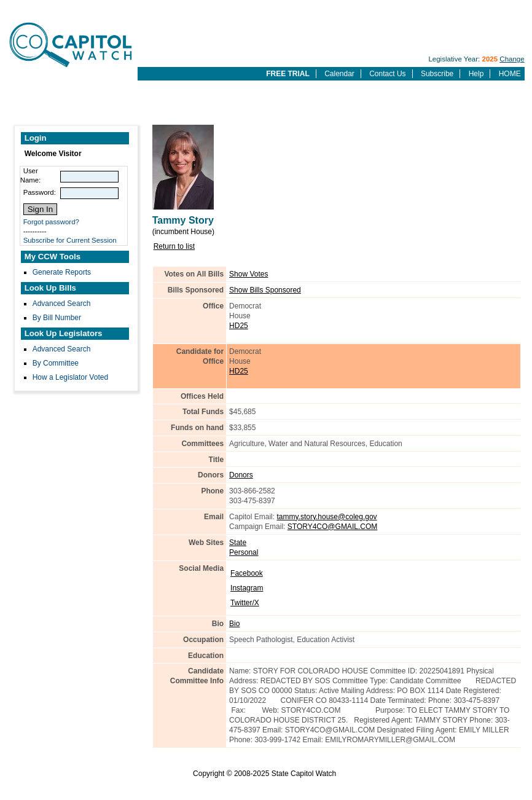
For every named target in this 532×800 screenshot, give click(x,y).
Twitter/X (245, 603)
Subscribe (437, 74)
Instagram (247, 588)
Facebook (247, 573)
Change (512, 59)
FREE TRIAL (288, 74)
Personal (244, 552)
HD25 (239, 326)
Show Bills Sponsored (265, 290)
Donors (241, 475)
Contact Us (387, 74)
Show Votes (248, 274)
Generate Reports (62, 272)
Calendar (339, 74)
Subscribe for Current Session (70, 240)
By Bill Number (57, 318)
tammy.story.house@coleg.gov (327, 517)
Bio (234, 624)
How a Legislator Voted (70, 377)
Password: (40, 192)
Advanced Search (62, 304)
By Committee (56, 363)
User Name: (31, 175)
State (238, 543)
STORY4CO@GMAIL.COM (332, 527)
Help (476, 74)
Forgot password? (51, 222)
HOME (510, 74)
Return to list (174, 246)
